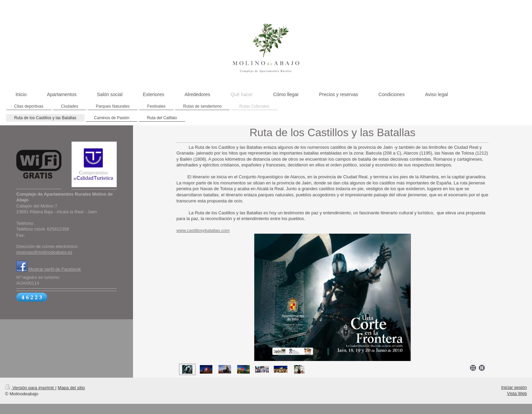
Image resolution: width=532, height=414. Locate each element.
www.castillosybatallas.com (203, 230)
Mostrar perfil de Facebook (55, 269)
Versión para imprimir (30, 388)
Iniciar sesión (514, 387)
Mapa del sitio (71, 388)
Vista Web (517, 393)
